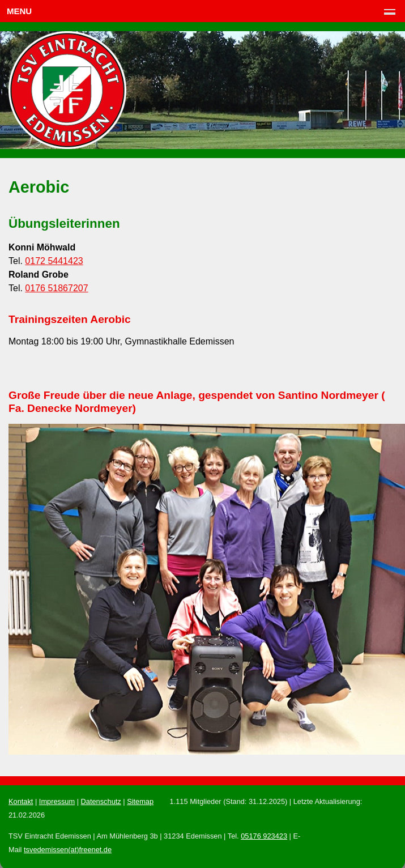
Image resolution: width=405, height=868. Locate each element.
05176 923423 (264, 836)
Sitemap (140, 801)
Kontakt (21, 801)
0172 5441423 (54, 261)
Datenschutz (101, 801)
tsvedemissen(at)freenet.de (68, 850)
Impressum (57, 801)
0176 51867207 (56, 288)
